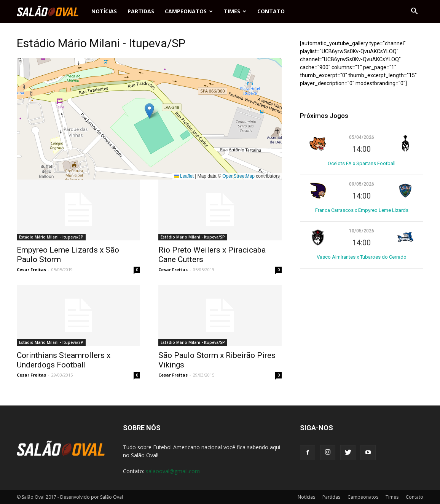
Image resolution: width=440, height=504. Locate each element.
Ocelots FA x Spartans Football (362, 163)
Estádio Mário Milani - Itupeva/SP (51, 237)
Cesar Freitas (31, 269)
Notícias (104, 11)
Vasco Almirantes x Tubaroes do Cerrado (362, 257)
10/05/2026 (362, 231)
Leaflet (184, 176)
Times (235, 11)
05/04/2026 (362, 137)
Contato (271, 11)
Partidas (141, 11)
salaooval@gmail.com (173, 471)
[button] (414, 11)
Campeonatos (189, 11)
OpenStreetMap (238, 176)
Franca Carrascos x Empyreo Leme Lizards (362, 210)
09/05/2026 (362, 184)
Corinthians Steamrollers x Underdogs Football (64, 360)
